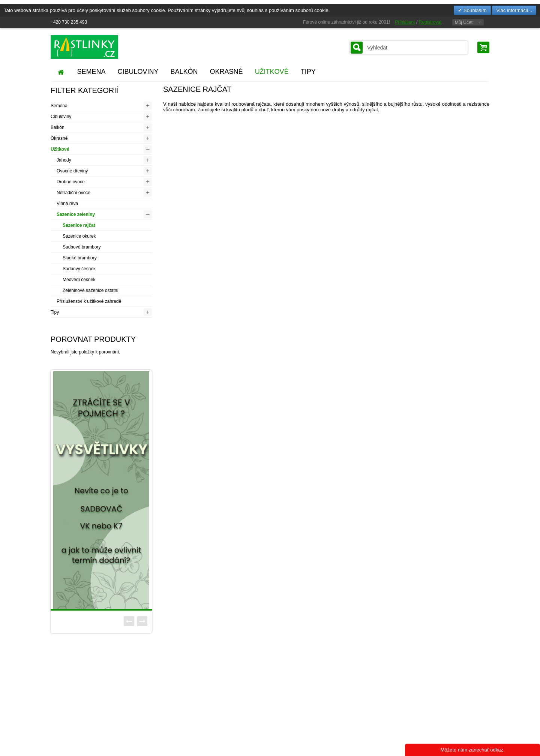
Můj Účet (464, 22)
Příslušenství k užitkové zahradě (89, 301)
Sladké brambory (80, 258)
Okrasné (59, 138)
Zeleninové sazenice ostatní (91, 290)
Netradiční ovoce (73, 193)
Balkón (58, 127)
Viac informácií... (514, 10)
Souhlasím (474, 10)
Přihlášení (405, 22)
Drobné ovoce (71, 182)
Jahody (64, 160)
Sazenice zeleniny (76, 214)
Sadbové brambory (82, 247)
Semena (59, 106)
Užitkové (60, 149)
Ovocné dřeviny (72, 171)
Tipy (55, 312)
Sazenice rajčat (79, 225)
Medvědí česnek (79, 280)
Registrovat (430, 22)
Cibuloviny (61, 117)
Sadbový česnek (79, 269)
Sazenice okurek (79, 236)
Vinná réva (67, 204)
